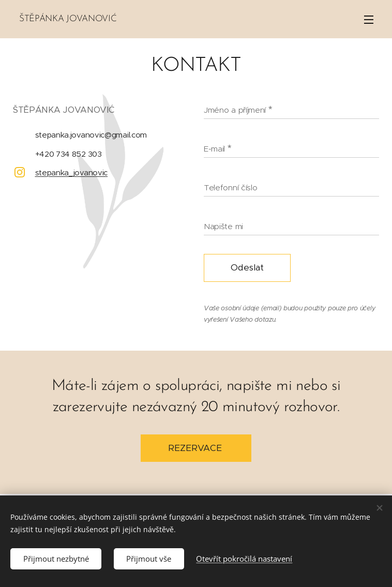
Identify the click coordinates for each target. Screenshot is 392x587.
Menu (369, 20)
